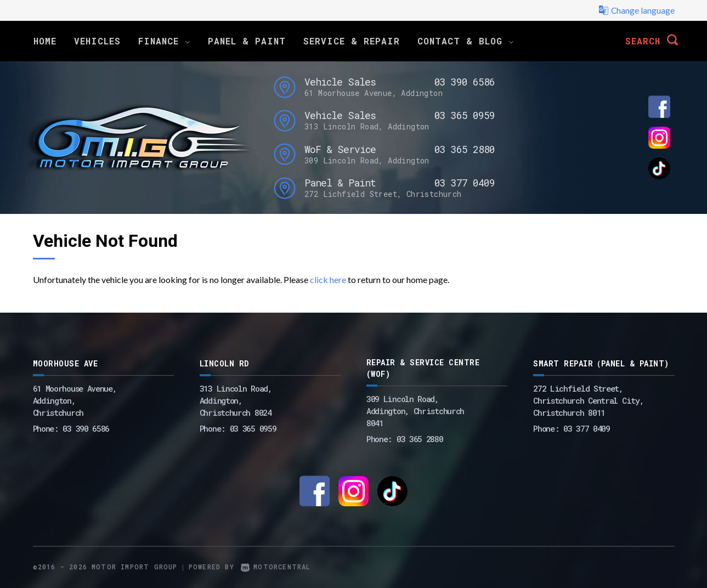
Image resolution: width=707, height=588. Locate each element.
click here (328, 279)
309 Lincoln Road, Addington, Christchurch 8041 (415, 411)
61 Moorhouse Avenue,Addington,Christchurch (75, 400)
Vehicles (97, 41)
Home (45, 41)
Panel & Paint (247, 41)
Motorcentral (276, 567)
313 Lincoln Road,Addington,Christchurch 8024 (236, 400)
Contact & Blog (466, 41)
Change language (636, 10)
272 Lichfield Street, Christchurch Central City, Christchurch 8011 (588, 400)
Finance (164, 41)
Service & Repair (352, 41)
